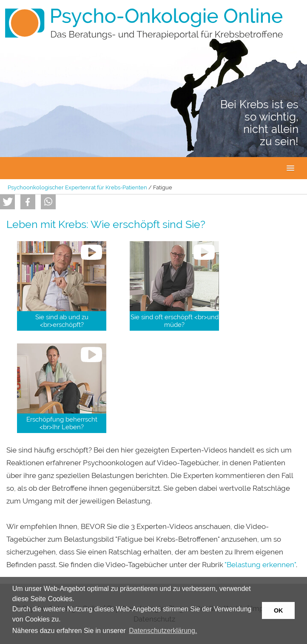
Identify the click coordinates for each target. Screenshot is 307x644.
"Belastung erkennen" (260, 565)
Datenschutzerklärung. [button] (163, 631)
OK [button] (279, 610)
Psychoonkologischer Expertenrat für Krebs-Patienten (77, 187)
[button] (7, 202)
